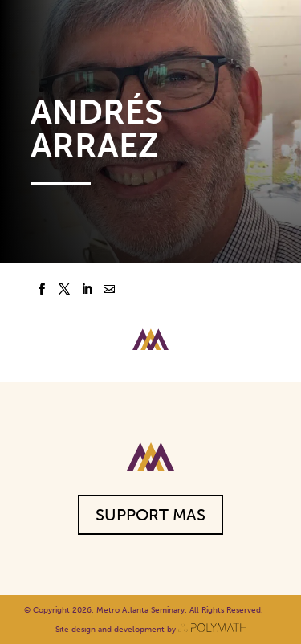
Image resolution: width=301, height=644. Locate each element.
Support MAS (150, 515)
